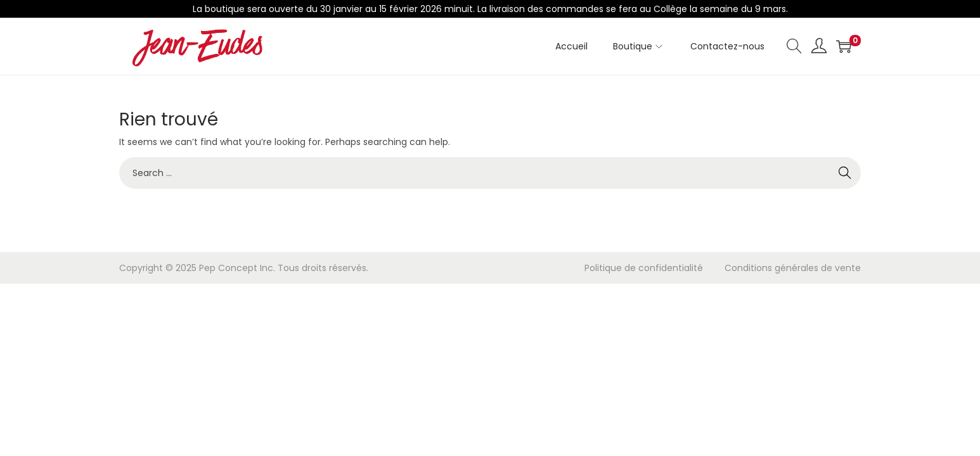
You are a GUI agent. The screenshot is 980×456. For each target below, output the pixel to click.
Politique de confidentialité (644, 268)
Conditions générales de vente (793, 268)
